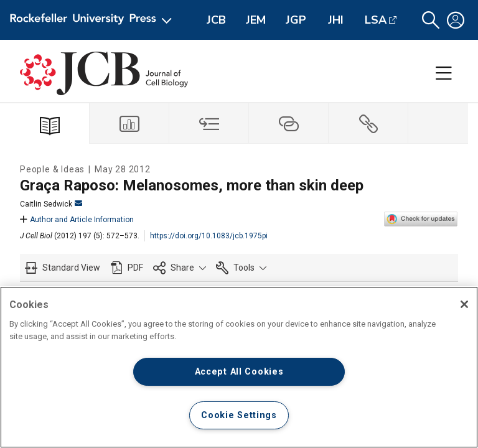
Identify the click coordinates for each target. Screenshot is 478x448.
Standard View (71, 268)
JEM (256, 20)
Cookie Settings (239, 415)
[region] (239, 367)
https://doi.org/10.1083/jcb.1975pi (209, 236)
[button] (431, 20)
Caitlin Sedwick (51, 204)
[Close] (464, 304)
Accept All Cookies (239, 372)
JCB (216, 20)
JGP (296, 20)
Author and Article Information (77, 220)
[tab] (129, 124)
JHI (336, 20)
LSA (376, 20)
